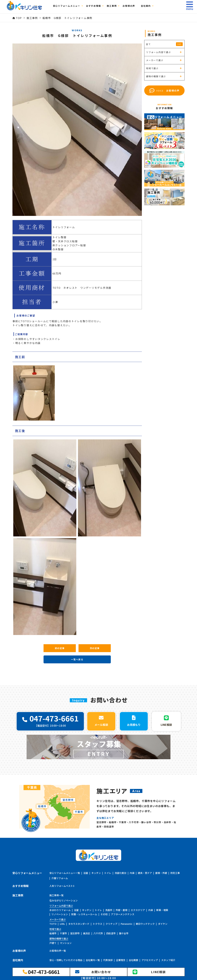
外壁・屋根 (122, 910)
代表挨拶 (108, 960)
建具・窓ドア (145, 873)
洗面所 (109, 910)
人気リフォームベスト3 (62, 886)
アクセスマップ (150, 960)
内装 (132, 873)
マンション (66, 943)
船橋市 (53, 933)
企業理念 (121, 960)
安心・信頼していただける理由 (66, 960)
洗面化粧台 (121, 873)
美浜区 (87, 933)
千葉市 (63, 933)
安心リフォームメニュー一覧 (65, 873)
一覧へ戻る (77, 659)
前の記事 (60, 648)
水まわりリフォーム (60, 910)
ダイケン (163, 924)
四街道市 (111, 933)
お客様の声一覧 (58, 951)
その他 (104, 914)
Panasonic (127, 924)
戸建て (53, 943)
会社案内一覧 (93, 960)
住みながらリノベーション (64, 900)
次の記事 (95, 648)
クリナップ (111, 924)
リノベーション (60, 914)
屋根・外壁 (161, 873)
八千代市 (98, 933)
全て (164, 44)
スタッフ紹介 (168, 960)
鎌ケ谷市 (124, 933)
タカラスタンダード (79, 924)
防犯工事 (175, 873)
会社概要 (133, 960)
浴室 (86, 873)
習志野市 (75, 933)
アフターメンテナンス (123, 914)
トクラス (97, 924)
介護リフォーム (60, 878)
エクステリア (138, 910)
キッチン (96, 873)
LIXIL (62, 924)
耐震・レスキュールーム (84, 914)
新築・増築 (162, 910)
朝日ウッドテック (145, 924)
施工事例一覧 (56, 895)
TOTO (53, 924)
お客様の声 (131, 7)
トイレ (108, 873)
